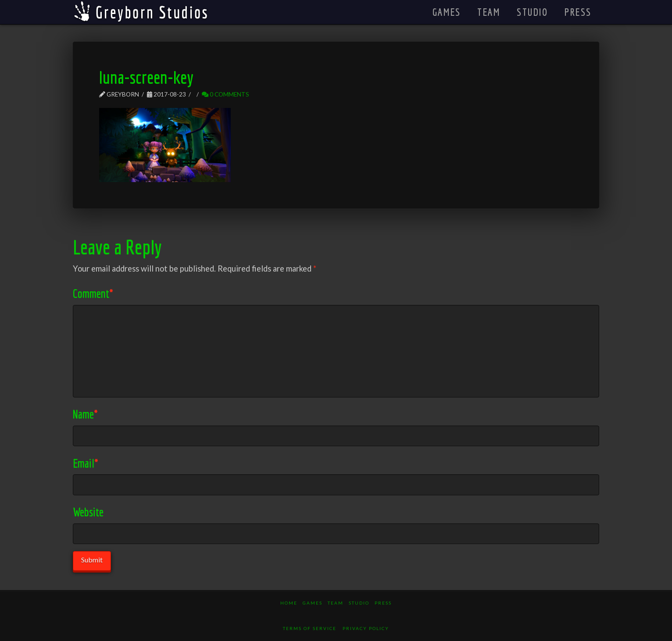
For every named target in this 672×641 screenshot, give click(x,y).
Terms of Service (310, 628)
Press (383, 603)
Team (336, 603)
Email (86, 463)
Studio (359, 603)
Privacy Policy (366, 628)
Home (289, 603)
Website (88, 512)
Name (85, 414)
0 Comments (225, 94)
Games (313, 603)
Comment (93, 293)
